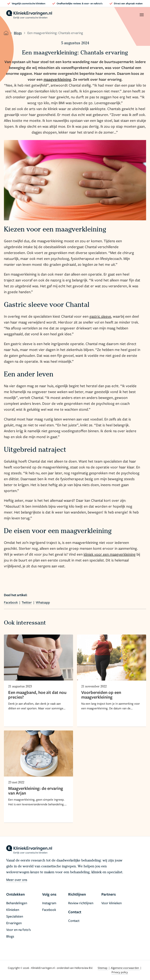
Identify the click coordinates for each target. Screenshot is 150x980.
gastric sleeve (100, 316)
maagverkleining (57, 79)
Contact (74, 921)
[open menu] (142, 15)
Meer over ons (17, 880)
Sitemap (103, 968)
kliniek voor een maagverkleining (110, 554)
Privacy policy (120, 972)
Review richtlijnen (81, 903)
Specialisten (15, 916)
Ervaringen (14, 923)
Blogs (18, 33)
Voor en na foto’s (18, 930)
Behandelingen (17, 903)
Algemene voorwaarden (125, 968)
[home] (29, 15)
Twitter (27, 602)
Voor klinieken (112, 903)
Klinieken (13, 910)
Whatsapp (43, 602)
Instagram (49, 903)
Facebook (11, 602)
